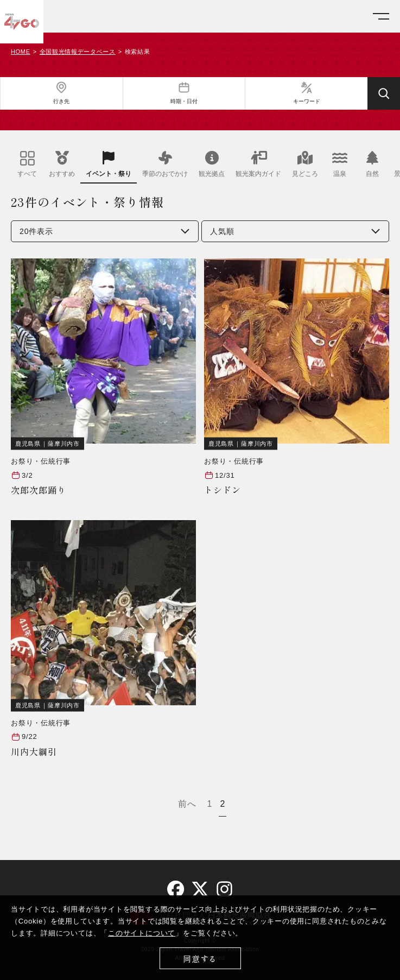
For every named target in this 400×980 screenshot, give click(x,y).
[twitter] (200, 889)
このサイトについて (142, 933)
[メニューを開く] (381, 17)
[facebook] (176, 889)
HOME (21, 52)
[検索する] (384, 93)
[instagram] (224, 889)
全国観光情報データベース (78, 52)
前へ (187, 804)
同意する (200, 959)
